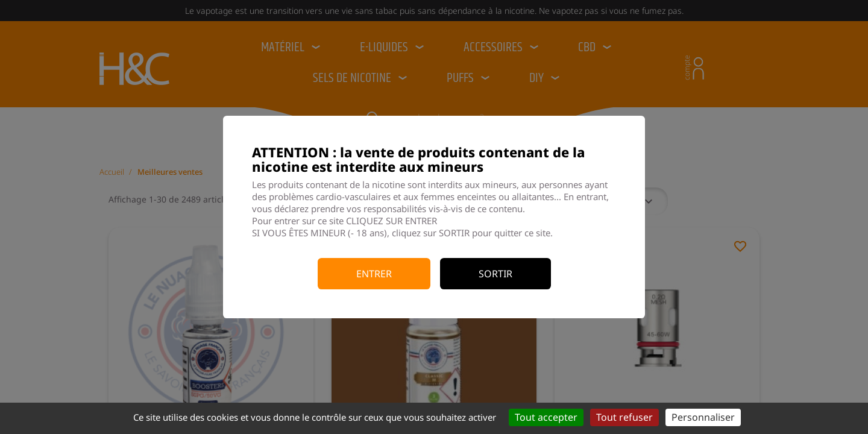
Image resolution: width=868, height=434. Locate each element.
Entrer (374, 274)
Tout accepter (546, 417)
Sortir (495, 274)
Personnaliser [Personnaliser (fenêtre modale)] (703, 417)
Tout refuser (624, 417)
